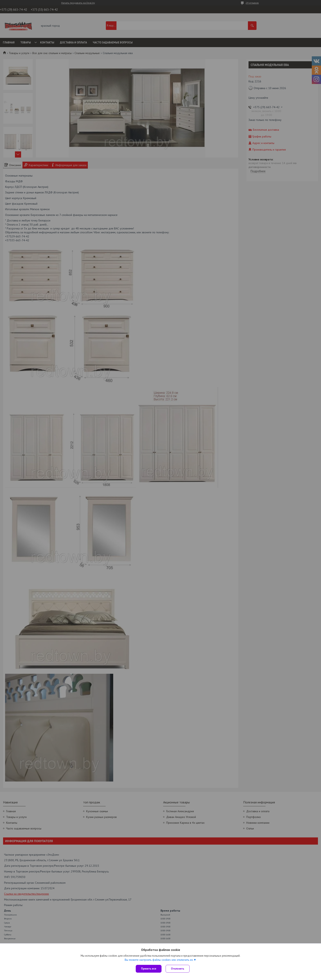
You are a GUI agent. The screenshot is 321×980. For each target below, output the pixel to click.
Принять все (149, 969)
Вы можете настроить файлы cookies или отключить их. (159, 960)
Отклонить (178, 969)
